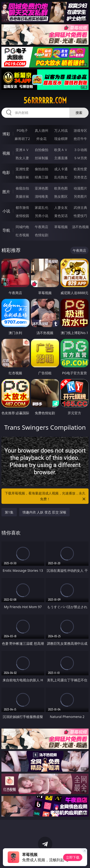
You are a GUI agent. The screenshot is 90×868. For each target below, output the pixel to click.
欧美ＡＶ (61, 150)
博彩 (6, 134)
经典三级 (42, 177)
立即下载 (73, 857)
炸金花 (42, 139)
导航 (6, 230)
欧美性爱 (80, 169)
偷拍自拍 (42, 169)
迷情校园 (22, 216)
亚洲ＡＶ (22, 150)
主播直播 (61, 158)
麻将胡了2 (22, 139)
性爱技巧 (80, 216)
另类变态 (80, 177)
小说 (6, 211)
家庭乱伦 (42, 207)
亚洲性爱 (22, 169)
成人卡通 (61, 169)
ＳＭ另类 (80, 158)
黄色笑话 (61, 216)
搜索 (79, 113)
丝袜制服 (42, 158)
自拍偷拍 (42, 150)
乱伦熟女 (61, 177)
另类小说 (42, 216)
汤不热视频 (80, 227)
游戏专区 (80, 130)
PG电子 (22, 130)
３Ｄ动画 (80, 150)
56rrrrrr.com (45, 100)
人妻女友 (61, 207)
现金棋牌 (61, 139)
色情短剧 (42, 235)
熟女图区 (61, 196)
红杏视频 (22, 235)
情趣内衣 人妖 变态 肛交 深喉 (45, 512)
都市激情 (22, 207)
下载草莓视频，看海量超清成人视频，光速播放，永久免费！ (46, 496)
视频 (6, 153)
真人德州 (42, 130)
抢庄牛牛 (80, 139)
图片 (6, 192)
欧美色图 (61, 188)
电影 (6, 172)
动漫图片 (80, 188)
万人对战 (61, 130)
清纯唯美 (42, 196)
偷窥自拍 (22, 188)
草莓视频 (61, 227)
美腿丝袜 (22, 196)
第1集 (9, 512)
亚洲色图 (42, 188)
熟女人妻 (22, 158)
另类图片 (80, 196)
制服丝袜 (22, 177)
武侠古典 (80, 207)
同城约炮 (22, 227)
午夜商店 (42, 227)
